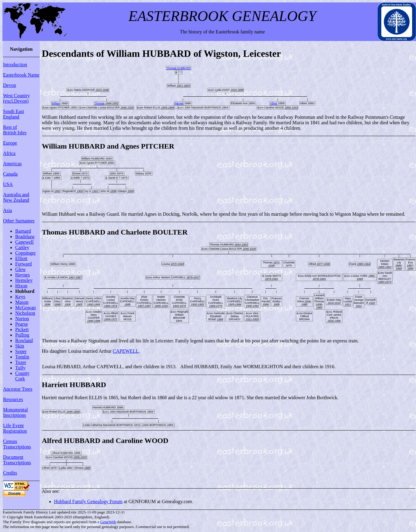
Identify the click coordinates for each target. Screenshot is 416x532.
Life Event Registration (15, 428)
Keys (20, 297)
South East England (14, 114)
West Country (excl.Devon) (16, 98)
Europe (10, 143)
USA (8, 184)
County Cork (22, 376)
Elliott (21, 258)
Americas (12, 164)
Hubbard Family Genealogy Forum (88, 501)
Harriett (179, 103)
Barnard (23, 231)
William (56, 103)
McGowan (26, 308)
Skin (20, 346)
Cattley (22, 247)
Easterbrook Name (21, 75)
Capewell (24, 242)
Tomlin (22, 357)
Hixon (21, 286)
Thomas (100, 103)
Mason (22, 302)
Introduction (15, 65)
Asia (7, 210)
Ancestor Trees (18, 389)
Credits (10, 473)
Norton (22, 319)
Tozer (21, 362)
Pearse (22, 324)
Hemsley (24, 280)
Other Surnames (19, 221)
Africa (9, 153)
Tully (20, 368)
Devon (10, 85)
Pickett (22, 329)
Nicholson (25, 313)
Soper (21, 351)
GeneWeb (108, 522)
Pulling (22, 335)
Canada (10, 174)
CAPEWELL (126, 351)
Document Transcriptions (17, 460)
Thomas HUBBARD (179, 68)
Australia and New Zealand (16, 197)
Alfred (274, 103)
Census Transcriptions (17, 444)
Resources (13, 399)
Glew (21, 269)
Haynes (23, 275)
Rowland (24, 340)
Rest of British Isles (15, 130)
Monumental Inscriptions (16, 412)
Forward (23, 264)
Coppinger (26, 253)
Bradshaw (25, 237)
